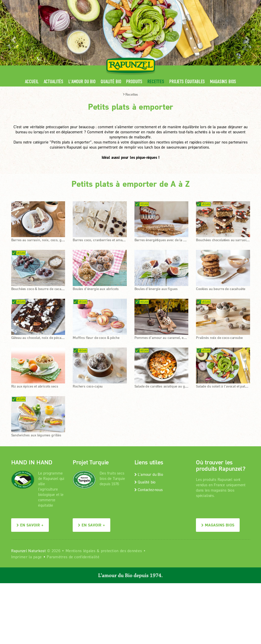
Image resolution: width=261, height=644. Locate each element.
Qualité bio (111, 82)
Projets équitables (187, 82)
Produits (134, 82)
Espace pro (154, 4)
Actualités (54, 82)
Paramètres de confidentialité (73, 557)
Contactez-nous (149, 490)
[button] (13, 38)
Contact (207, 4)
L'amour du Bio (82, 82)
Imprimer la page (27, 557)
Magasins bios (223, 82)
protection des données (121, 551)
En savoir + (30, 525)
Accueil (32, 82)
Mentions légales (81, 551)
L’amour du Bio (149, 474)
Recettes (156, 82)
